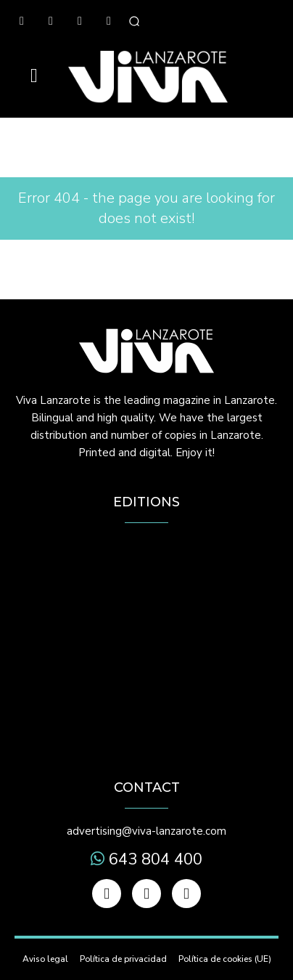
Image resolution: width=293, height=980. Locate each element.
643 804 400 (153, 859)
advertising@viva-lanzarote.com (146, 831)
